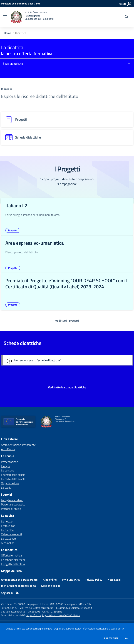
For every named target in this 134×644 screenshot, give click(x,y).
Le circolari (7, 530)
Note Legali (114, 580)
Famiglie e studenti (12, 500)
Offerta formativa (11, 555)
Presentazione (10, 462)
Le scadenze (8, 539)
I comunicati (8, 526)
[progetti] (67, 119)
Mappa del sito (11, 571)
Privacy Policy (94, 580)
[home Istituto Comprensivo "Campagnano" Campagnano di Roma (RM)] (32, 17)
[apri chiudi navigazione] (5, 17)
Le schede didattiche (13, 560)
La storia (6, 488)
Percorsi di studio (11, 509)
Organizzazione (10, 483)
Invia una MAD (71, 580)
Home (8, 33)
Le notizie (7, 521)
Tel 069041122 (9, 608)
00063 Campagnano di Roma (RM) (74, 604)
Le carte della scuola (13, 479)
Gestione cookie (51, 586)
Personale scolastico (13, 504)
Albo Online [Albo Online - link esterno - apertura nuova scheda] (8, 449)
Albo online (8, 543)
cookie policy (117, 629)
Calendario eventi (11, 534)
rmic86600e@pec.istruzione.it (76, 608)
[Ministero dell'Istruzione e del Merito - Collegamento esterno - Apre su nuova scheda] (21, 3)
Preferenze (111, 638)
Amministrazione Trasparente (19, 580)
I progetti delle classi (13, 564)
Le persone (8, 470)
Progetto (13, 230)
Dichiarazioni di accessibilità (18, 586)
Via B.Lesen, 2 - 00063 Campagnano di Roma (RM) (28, 604)
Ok (127, 638)
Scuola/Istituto (13, 64)
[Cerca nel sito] (127, 17)
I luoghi (5, 466)
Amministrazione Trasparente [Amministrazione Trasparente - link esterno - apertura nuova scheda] (18, 445)
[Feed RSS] (17, 593)
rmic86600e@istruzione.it (39, 608)
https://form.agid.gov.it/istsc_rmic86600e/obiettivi (53, 615)
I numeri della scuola (13, 475)
